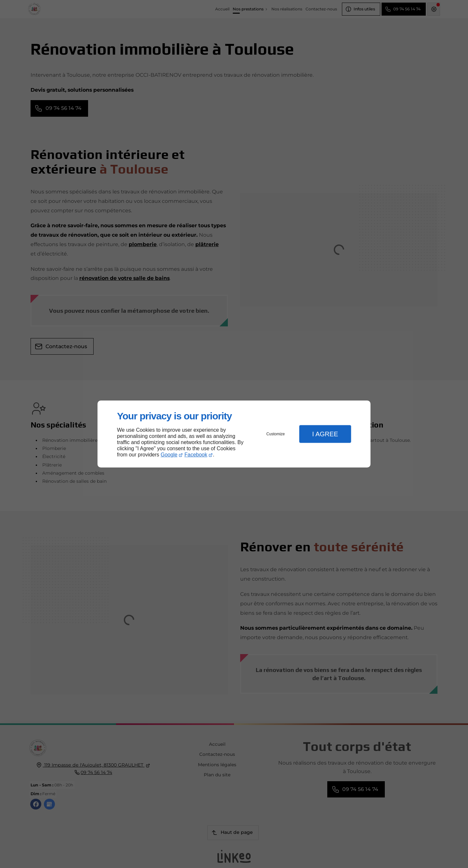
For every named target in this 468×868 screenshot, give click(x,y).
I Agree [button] (325, 434)
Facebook (196, 455)
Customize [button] (276, 434)
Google (169, 455)
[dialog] (234, 434)
